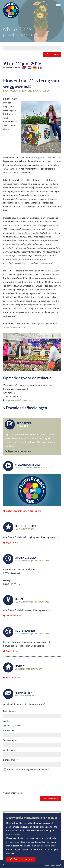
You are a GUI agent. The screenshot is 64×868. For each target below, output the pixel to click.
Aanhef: (7, 721)
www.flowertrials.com (15, 327)
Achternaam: (10, 750)
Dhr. (9, 725)
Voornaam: (9, 731)
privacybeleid (13, 834)
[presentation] (37, 780)
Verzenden (53, 799)
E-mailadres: (9, 760)
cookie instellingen (46, 846)
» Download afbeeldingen (25, 408)
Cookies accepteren (23, 859)
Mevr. (18, 725)
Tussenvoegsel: (10, 740)
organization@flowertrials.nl (20, 400)
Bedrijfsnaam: (10, 711)
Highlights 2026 (14, 543)
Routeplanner (13, 651)
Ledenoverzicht (14, 616)
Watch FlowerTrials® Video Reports (24, 511)
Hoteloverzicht (13, 678)
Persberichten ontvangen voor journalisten (28, 770)
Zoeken (54, 54)
